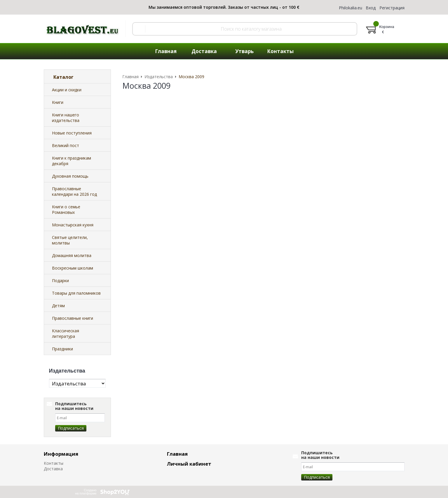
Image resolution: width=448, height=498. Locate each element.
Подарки (60, 281)
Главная (177, 454)
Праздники (62, 349)
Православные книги (73, 318)
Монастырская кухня (73, 225)
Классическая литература (66, 333)
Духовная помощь (70, 176)
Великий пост (66, 145)
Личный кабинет (189, 464)
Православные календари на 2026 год (74, 191)
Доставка (53, 469)
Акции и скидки (67, 90)
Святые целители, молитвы (70, 240)
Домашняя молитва (72, 255)
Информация (61, 454)
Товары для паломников (76, 293)
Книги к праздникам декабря (72, 161)
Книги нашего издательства (66, 118)
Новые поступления (72, 133)
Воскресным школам (73, 268)
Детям (58, 306)
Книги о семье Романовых (66, 209)
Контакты (54, 463)
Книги (58, 102)
